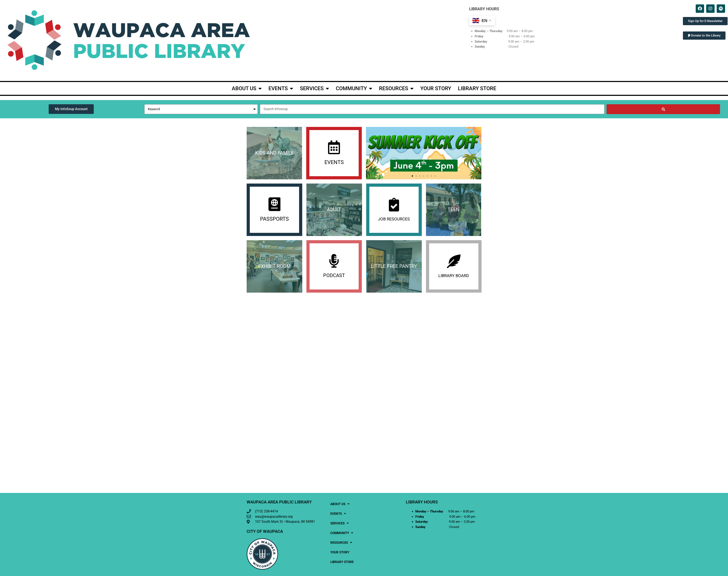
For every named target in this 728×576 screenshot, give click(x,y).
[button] (704, 36)
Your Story (436, 88)
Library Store (477, 88)
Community (354, 88)
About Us (247, 88)
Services (315, 88)
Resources (396, 88)
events (281, 88)
